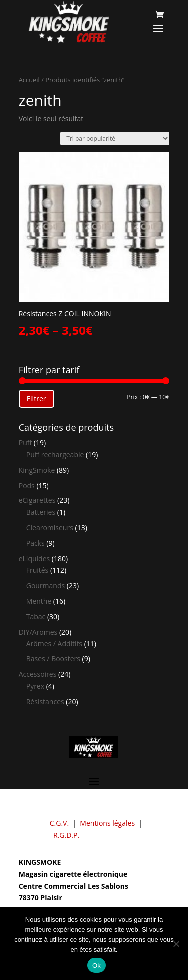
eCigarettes (37, 500)
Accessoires (38, 674)
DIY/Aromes (38, 632)
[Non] (176, 944)
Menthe (39, 601)
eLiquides (35, 559)
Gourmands (46, 585)
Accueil (29, 80)
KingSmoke (37, 470)
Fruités (38, 570)
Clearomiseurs (50, 528)
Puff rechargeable (55, 454)
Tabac (36, 616)
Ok (96, 965)
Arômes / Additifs (54, 643)
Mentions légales (107, 823)
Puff (25, 442)
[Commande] (115, 138)
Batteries (41, 512)
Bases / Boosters (53, 659)
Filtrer (37, 399)
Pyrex (35, 686)
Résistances (45, 702)
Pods (27, 485)
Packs (36, 543)
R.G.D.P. (66, 835)
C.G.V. (59, 823)
